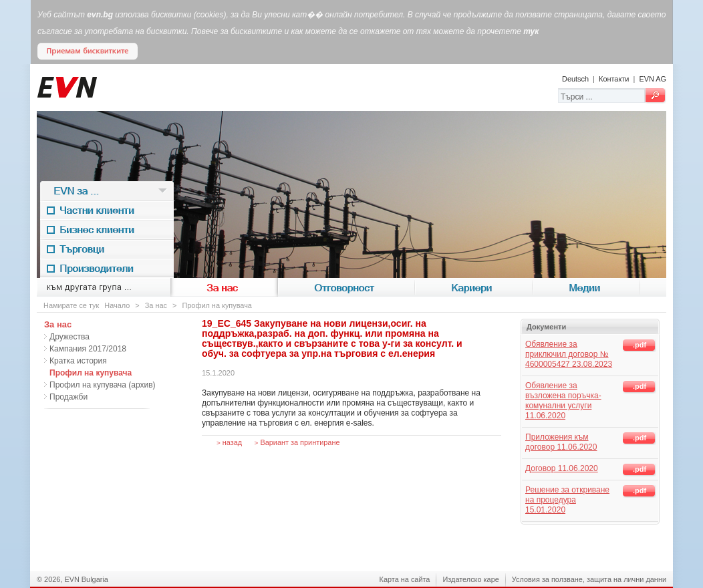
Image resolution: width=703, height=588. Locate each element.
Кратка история (78, 361)
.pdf (640, 345)
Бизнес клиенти (107, 230)
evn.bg (100, 15)
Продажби (68, 397)
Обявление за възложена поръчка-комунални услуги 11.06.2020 (563, 401)
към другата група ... (104, 288)
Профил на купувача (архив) (103, 385)
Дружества (69, 337)
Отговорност (346, 288)
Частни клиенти (107, 210)
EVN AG (653, 79)
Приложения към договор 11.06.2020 (561, 442)
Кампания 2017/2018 (88, 349)
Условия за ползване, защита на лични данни (589, 579)
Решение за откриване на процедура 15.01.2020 (567, 500)
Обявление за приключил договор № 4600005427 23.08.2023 (569, 354)
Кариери (474, 288)
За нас (224, 288)
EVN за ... (107, 191)
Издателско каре (470, 579)
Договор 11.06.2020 (562, 468)
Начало (117, 305)
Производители (107, 268)
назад (229, 442)
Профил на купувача (217, 305)
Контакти (614, 79)
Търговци (107, 249)
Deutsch (575, 79)
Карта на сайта (405, 579)
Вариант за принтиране (297, 442)
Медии (586, 288)
